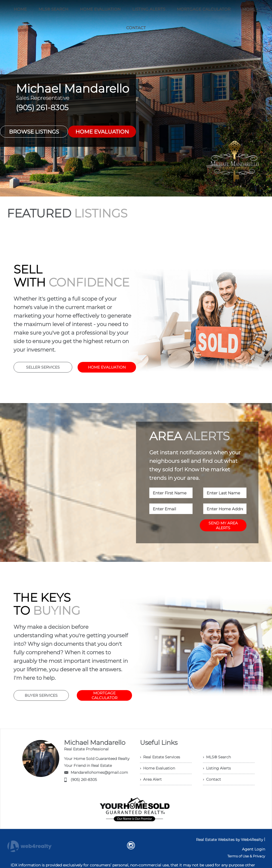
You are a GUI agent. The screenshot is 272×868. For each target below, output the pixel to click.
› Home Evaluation (158, 768)
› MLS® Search (217, 757)
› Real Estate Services (160, 757)
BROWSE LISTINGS (34, 132)
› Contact (212, 779)
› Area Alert (151, 779)
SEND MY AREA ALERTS (223, 525)
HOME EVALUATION (102, 132)
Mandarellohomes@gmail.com (99, 772)
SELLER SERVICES (43, 367)
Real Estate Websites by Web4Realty (229, 840)
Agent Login (254, 849)
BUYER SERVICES (41, 695)
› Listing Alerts (217, 768)
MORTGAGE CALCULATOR (105, 695)
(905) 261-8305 (84, 780)
